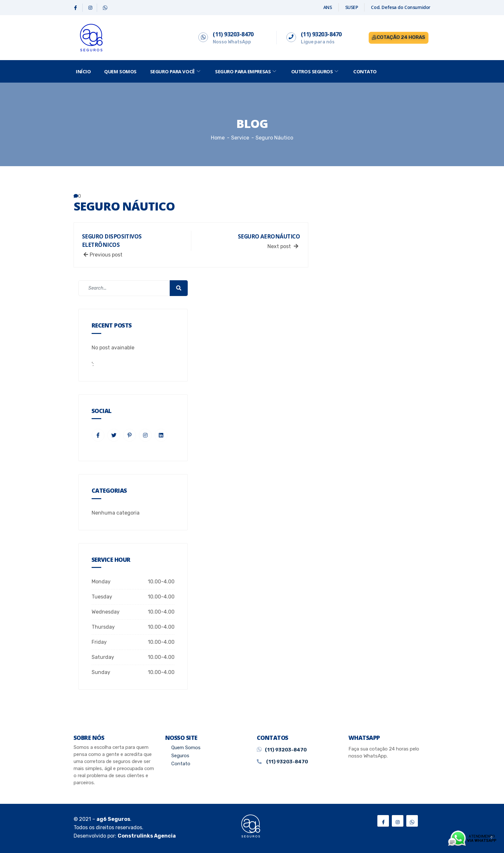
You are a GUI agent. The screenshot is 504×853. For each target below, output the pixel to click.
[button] (399, 38)
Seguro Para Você (176, 71)
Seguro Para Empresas (246, 71)
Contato (365, 71)
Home (218, 138)
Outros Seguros (315, 71)
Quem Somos (120, 71)
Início (83, 71)
